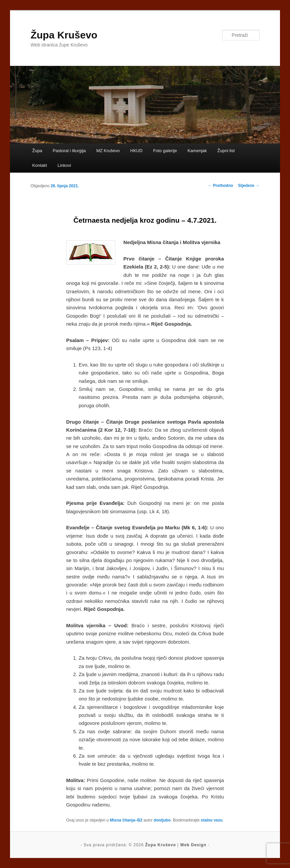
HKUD (136, 151)
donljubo (162, 820)
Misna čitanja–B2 (126, 820)
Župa (37, 151)
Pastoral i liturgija (69, 151)
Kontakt (40, 165)
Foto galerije (165, 151)
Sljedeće (249, 186)
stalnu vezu (212, 820)
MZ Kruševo (108, 151)
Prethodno (220, 186)
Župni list (226, 151)
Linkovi (64, 165)
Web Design (193, 845)
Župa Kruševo (64, 35)
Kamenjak (197, 151)
